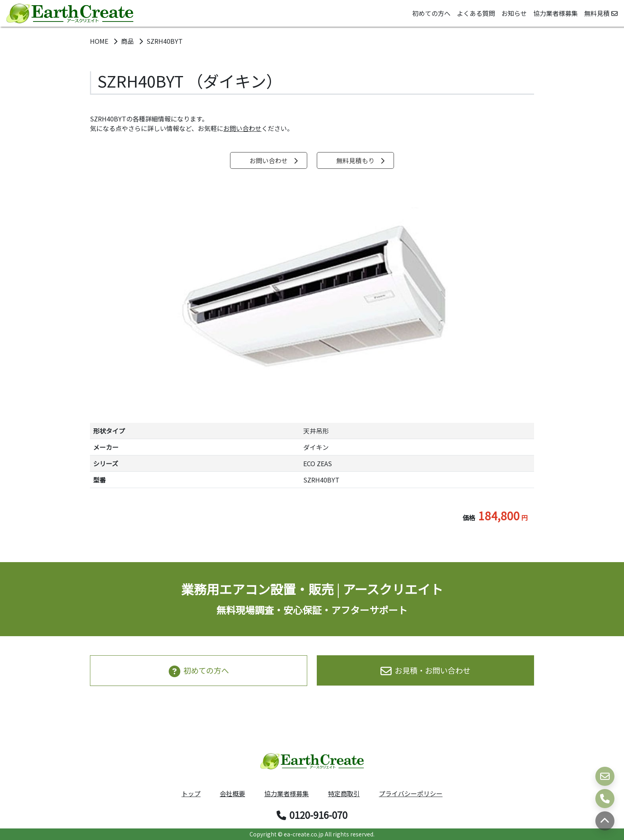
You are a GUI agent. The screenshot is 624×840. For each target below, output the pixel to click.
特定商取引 (344, 793)
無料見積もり (361, 160)
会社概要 (232, 793)
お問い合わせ (242, 128)
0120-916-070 (312, 815)
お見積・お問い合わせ (425, 670)
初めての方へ (431, 13)
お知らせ (514, 13)
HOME (100, 41)
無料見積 (601, 13)
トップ (191, 793)
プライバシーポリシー (411, 793)
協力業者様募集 (556, 13)
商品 (128, 41)
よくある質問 (476, 13)
